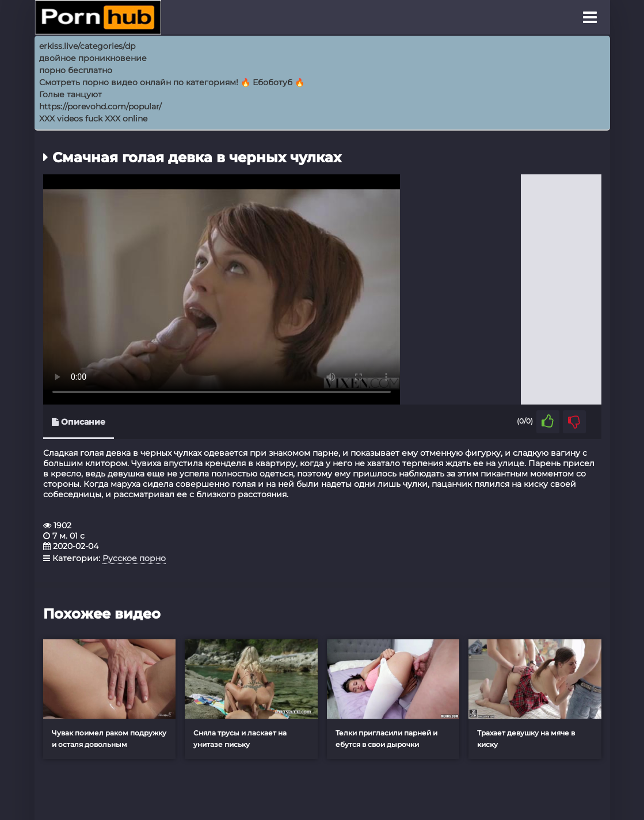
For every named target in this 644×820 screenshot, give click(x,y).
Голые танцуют (71, 94)
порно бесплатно (76, 70)
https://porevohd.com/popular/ (100, 106)
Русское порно (134, 558)
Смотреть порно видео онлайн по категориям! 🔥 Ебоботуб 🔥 (172, 82)
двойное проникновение (93, 58)
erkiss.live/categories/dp (87, 46)
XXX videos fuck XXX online (93, 119)
